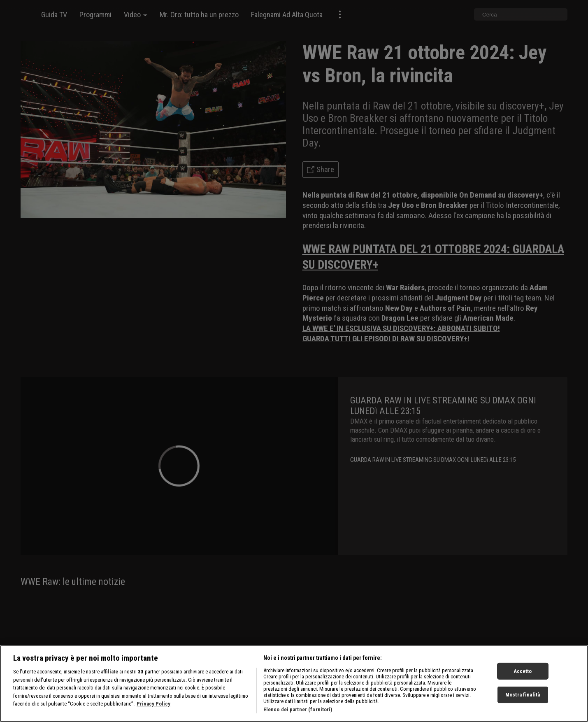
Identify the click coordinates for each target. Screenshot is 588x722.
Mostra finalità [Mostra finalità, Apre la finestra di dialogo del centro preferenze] (523, 695)
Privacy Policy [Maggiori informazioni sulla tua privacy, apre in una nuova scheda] (153, 704)
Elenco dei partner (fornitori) (298, 709)
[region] (294, 684)
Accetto (523, 671)
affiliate (110, 672)
